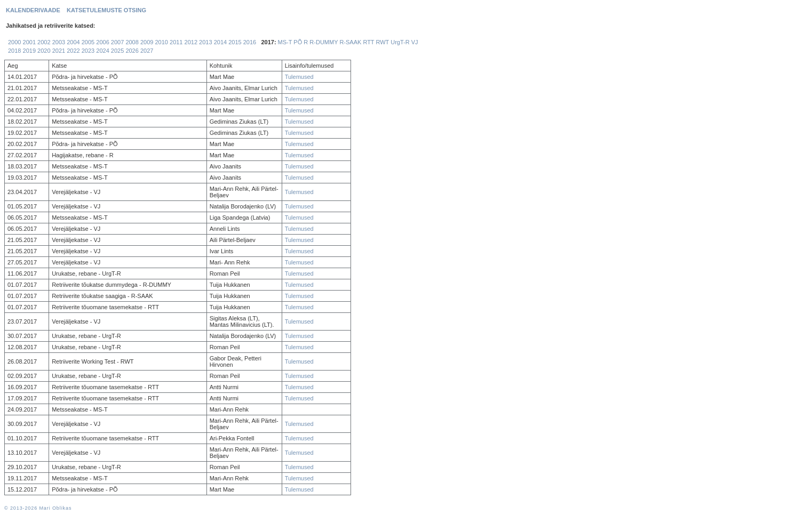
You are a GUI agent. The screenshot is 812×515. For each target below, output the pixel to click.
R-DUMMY (324, 42)
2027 (147, 51)
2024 (102, 51)
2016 (250, 42)
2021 (59, 51)
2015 (235, 42)
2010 (161, 42)
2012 (191, 42)
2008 (132, 42)
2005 (88, 42)
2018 (14, 51)
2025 (117, 51)
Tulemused (299, 77)
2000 (14, 42)
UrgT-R (400, 42)
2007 (117, 42)
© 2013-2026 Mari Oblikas (38, 508)
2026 (132, 51)
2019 (29, 51)
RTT (368, 42)
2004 (73, 42)
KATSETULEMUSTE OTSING (106, 10)
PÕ (298, 42)
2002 (44, 42)
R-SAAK (350, 42)
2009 (147, 42)
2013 (205, 42)
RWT (382, 42)
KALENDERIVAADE (33, 10)
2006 (102, 42)
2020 (44, 51)
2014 (220, 42)
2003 (59, 42)
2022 (73, 51)
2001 (29, 42)
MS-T (285, 42)
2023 (88, 51)
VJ (415, 42)
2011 (176, 42)
